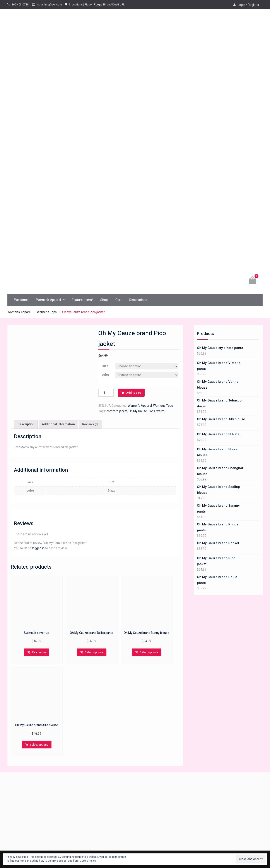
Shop (104, 300)
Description (26, 424)
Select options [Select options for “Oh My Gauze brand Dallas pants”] (94, 652)
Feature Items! (82, 300)
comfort (112, 411)
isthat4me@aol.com (49, 4)
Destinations (138, 300)
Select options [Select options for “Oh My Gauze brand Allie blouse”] (39, 745)
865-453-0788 (20, 4)
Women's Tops (47, 312)
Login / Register (249, 5)
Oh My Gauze (138, 411)
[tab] (26, 424)
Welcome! (21, 300)
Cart (118, 300)
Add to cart (134, 393)
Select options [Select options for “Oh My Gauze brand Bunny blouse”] (149, 652)
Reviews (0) (90, 424)
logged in (38, 548)
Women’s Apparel (49, 300)
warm (160, 411)
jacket (123, 411)
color (105, 375)
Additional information (58, 424)
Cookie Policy (88, 861)
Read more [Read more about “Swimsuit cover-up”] (39, 652)
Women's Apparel (19, 312)
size (105, 366)
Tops (152, 411)
